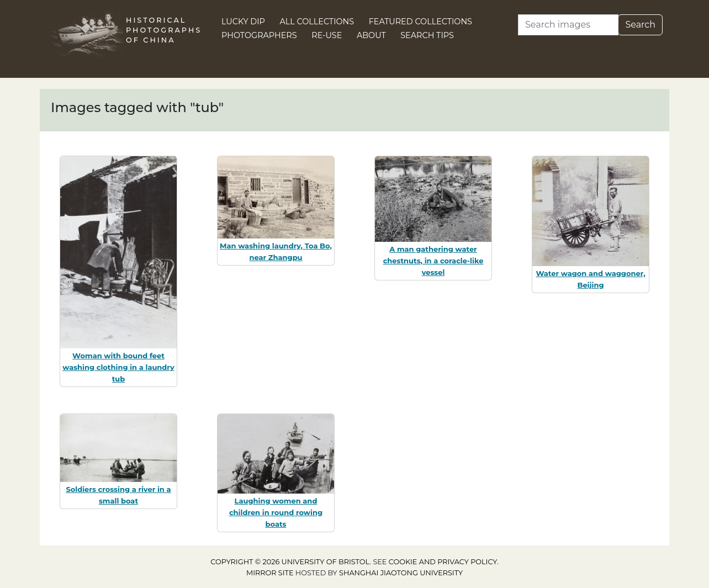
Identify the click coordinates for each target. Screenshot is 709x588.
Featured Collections (420, 22)
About (371, 35)
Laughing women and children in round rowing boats (276, 512)
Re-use (327, 35)
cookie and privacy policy (443, 562)
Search (640, 25)
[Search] (568, 25)
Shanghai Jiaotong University (401, 573)
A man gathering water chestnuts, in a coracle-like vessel (433, 261)
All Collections (317, 22)
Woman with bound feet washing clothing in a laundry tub (118, 367)
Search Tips (427, 35)
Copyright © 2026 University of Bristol (290, 562)
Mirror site (270, 573)
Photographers (259, 35)
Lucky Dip (243, 22)
